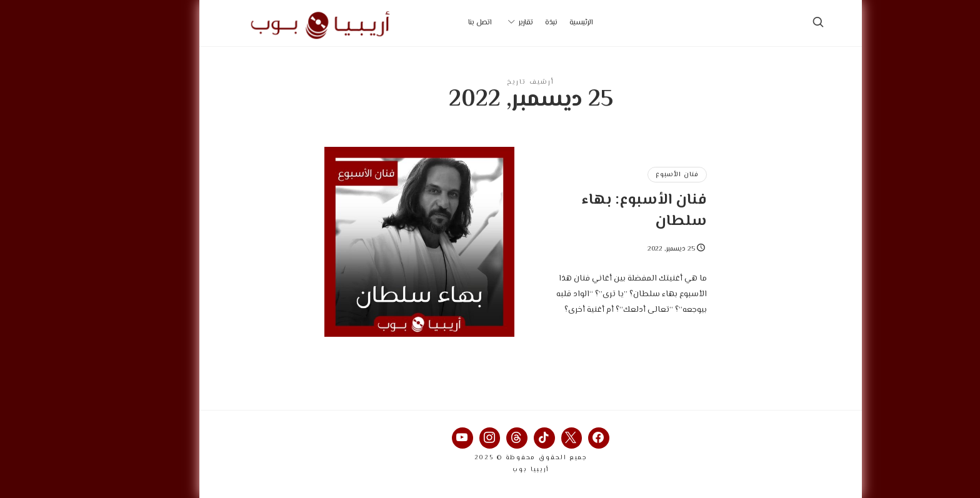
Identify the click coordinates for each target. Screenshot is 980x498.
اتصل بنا (439, 23)
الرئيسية (541, 23)
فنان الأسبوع (637, 175)
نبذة (511, 23)
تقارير (485, 23)
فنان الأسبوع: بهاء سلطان (603, 211)
